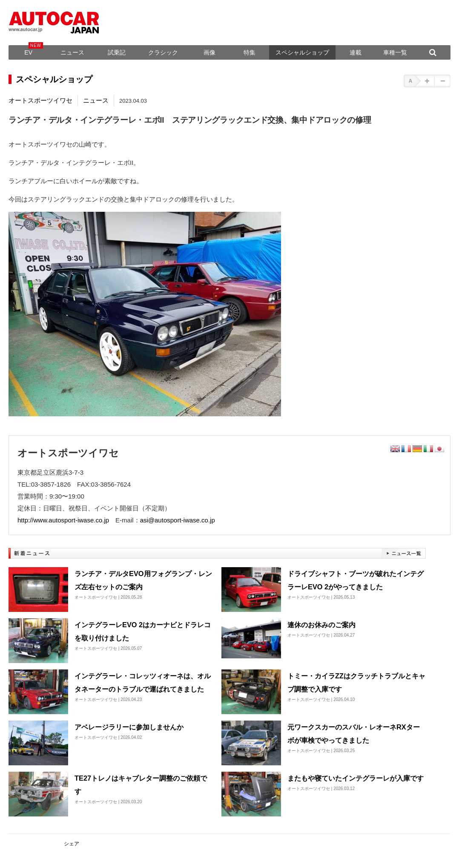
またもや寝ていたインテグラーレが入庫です (356, 778)
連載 (356, 52)
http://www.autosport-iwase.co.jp (63, 520)
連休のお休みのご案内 (321, 625)
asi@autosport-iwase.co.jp (178, 520)
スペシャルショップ (302, 52)
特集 (250, 52)
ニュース (72, 52)
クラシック (163, 52)
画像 (209, 52)
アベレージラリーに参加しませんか (129, 727)
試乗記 (117, 52)
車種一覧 (395, 52)
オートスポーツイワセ (40, 100)
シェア (72, 844)
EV (28, 52)
